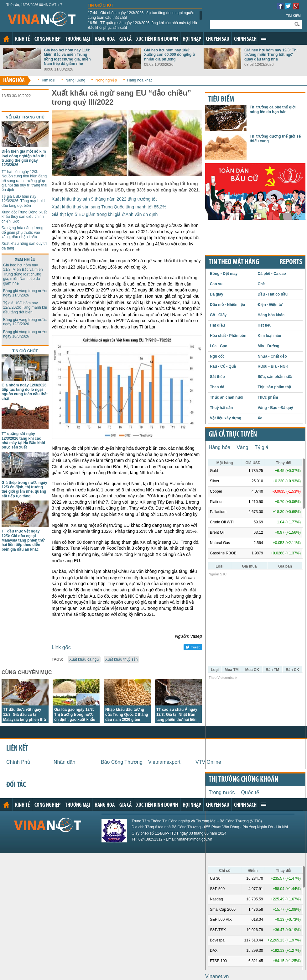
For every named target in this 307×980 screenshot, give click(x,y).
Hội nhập (192, 39)
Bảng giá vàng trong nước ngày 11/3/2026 (25, 293)
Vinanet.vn (217, 976)
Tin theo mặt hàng (234, 262)
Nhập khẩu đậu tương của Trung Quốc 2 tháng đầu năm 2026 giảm (127, 715)
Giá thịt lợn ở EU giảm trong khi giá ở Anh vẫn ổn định (105, 214)
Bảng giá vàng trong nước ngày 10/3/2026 (25, 334)
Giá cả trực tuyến (233, 435)
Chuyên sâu (218, 39)
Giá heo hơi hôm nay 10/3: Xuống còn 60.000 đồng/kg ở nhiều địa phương (169, 55)
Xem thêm (264, 38)
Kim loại (48, 80)
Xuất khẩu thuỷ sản (122, 659)
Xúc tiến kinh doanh (157, 39)
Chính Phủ (18, 762)
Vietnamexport (164, 762)
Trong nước (222, 792)
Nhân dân (64, 762)
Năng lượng (75, 80)
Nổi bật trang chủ (25, 117)
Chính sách (245, 39)
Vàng (242, 447)
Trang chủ (6, 39)
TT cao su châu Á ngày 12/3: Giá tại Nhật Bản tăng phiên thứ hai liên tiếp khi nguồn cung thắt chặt (178, 720)
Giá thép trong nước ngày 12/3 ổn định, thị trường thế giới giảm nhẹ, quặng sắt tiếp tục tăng (24, 489)
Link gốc (61, 647)
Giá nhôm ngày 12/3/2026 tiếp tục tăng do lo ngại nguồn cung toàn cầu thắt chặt (141, 15)
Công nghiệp (47, 39)
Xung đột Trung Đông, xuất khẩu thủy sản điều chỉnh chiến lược (24, 217)
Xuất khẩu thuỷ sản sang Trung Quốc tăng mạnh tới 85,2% (109, 207)
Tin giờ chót (101, 5)
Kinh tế (22, 39)
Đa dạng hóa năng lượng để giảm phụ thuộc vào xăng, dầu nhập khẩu (22, 232)
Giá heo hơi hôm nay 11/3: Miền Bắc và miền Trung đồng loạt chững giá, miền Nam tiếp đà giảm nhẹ (67, 57)
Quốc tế (250, 792)
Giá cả (125, 39)
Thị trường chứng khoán (243, 780)
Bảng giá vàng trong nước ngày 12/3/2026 (25, 322)
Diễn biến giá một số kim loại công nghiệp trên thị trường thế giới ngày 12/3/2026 (24, 158)
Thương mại (78, 39)
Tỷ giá (262, 447)
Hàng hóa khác (140, 80)
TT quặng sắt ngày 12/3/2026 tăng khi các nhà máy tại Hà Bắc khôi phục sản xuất (142, 25)
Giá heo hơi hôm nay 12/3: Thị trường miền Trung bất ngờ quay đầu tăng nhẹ (271, 55)
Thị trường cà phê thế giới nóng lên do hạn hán (273, 109)
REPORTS (291, 262)
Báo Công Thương (122, 762)
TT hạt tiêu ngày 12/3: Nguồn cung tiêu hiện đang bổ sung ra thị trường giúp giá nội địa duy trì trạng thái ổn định (24, 181)
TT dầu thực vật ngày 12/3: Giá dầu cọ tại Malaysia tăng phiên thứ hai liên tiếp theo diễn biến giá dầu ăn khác (23, 540)
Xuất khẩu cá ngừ (84, 659)
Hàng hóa (105, 39)
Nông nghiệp (106, 80)
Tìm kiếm (293, 16)
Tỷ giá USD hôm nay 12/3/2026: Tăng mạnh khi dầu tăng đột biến (23, 201)
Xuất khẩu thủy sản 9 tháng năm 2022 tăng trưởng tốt (104, 199)
